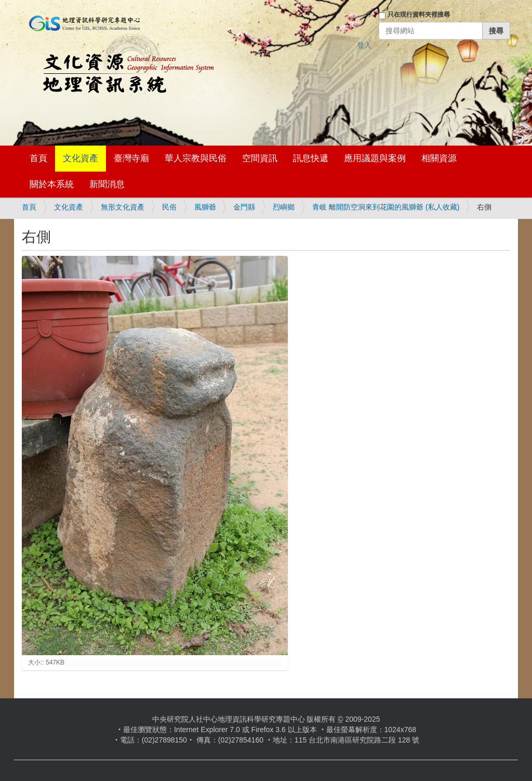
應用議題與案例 (375, 158)
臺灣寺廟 (131, 158)
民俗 (169, 207)
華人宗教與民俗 (196, 158)
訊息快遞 (311, 158)
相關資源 (439, 158)
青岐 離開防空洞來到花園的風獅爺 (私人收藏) (386, 207)
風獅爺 (205, 207)
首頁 (38, 158)
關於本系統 (52, 184)
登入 (364, 45)
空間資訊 (260, 158)
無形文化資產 (123, 207)
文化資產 (81, 158)
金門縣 (244, 207)
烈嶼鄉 (284, 207)
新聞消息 (107, 184)
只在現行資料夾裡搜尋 (419, 15)
